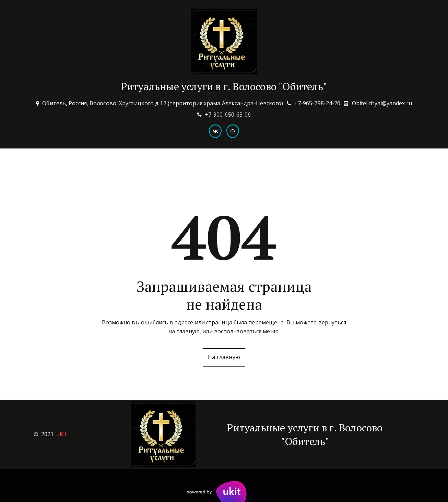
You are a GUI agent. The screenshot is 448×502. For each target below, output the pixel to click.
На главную (224, 357)
